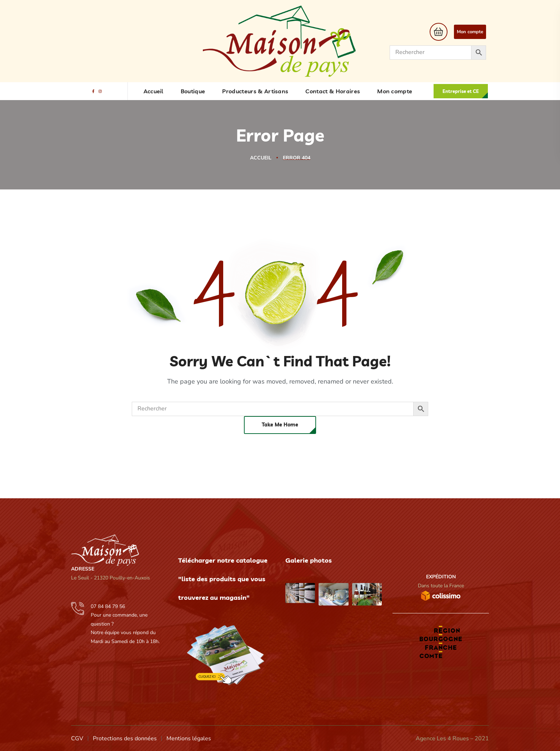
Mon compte (470, 32)
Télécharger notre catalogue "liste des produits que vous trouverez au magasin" (223, 579)
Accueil (261, 158)
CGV (77, 738)
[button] (437, 32)
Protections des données (125, 738)
